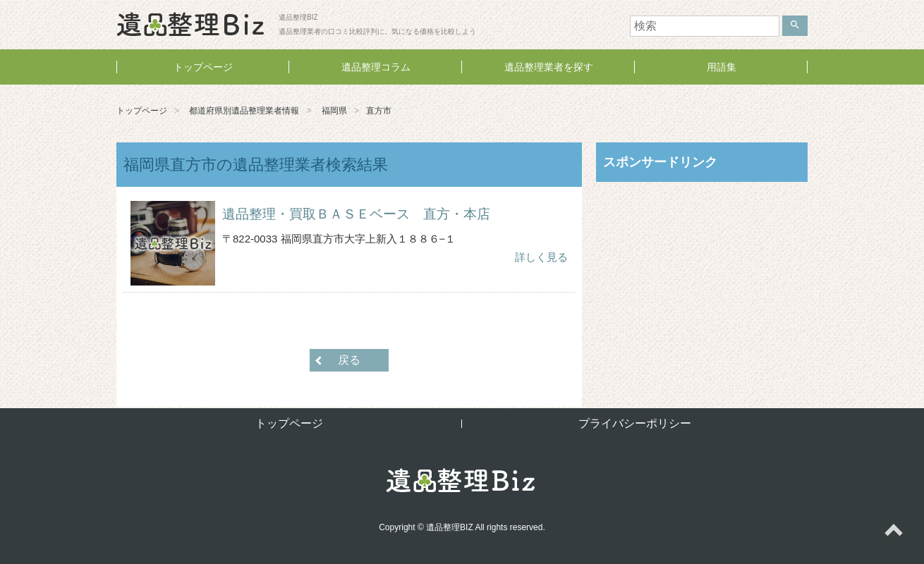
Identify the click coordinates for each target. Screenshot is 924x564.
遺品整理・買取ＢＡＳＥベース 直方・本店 (356, 214)
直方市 (379, 111)
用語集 (722, 67)
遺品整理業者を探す (549, 67)
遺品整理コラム (376, 67)
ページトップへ (893, 533)
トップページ (203, 67)
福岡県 (334, 111)
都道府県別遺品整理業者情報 (244, 111)
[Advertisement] (702, 284)
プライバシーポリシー (635, 423)
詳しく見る (541, 257)
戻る (349, 360)
